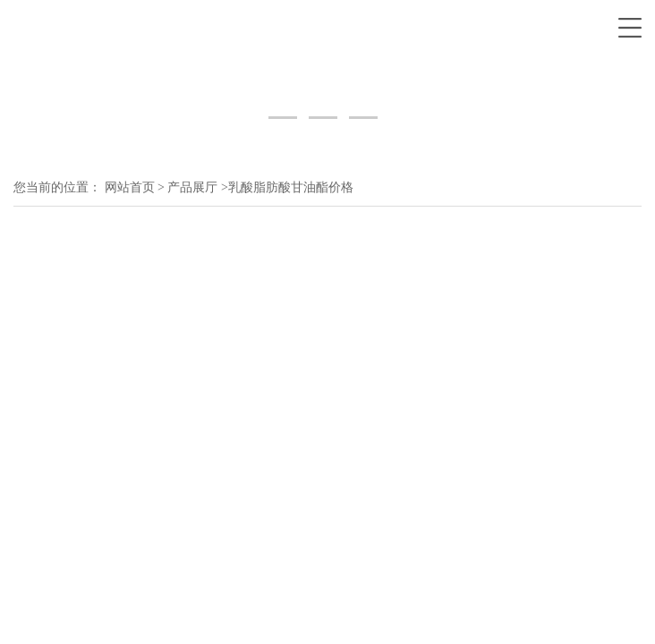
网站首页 (130, 187)
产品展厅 (192, 187)
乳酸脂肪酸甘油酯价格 (291, 187)
